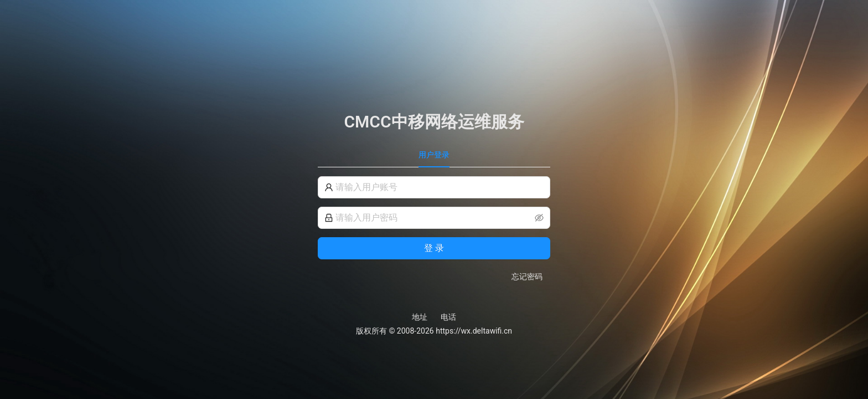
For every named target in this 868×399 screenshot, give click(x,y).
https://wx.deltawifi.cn (474, 331)
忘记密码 (527, 277)
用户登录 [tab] (434, 155)
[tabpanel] (434, 229)
